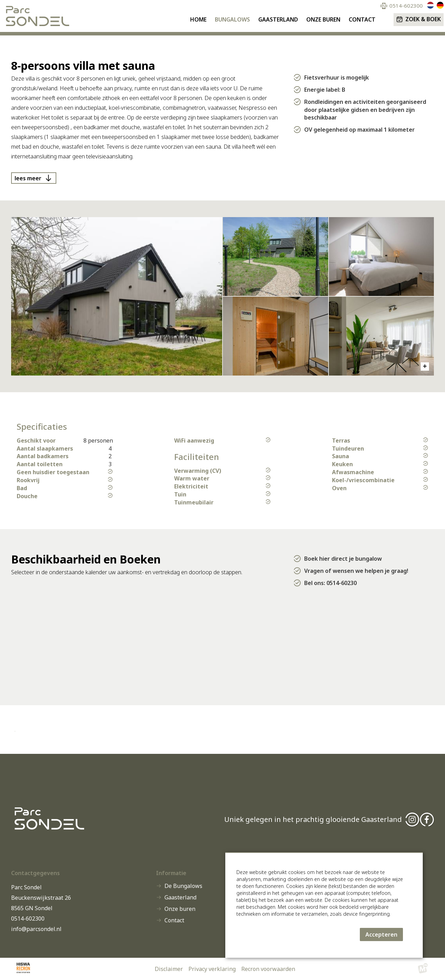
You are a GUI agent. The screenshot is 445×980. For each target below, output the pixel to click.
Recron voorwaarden (268, 969)
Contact (174, 920)
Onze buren (180, 909)
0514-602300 (28, 919)
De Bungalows (183, 886)
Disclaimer (169, 969)
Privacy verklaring (212, 969)
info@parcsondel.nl (36, 929)
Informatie (171, 873)
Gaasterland (180, 897)
